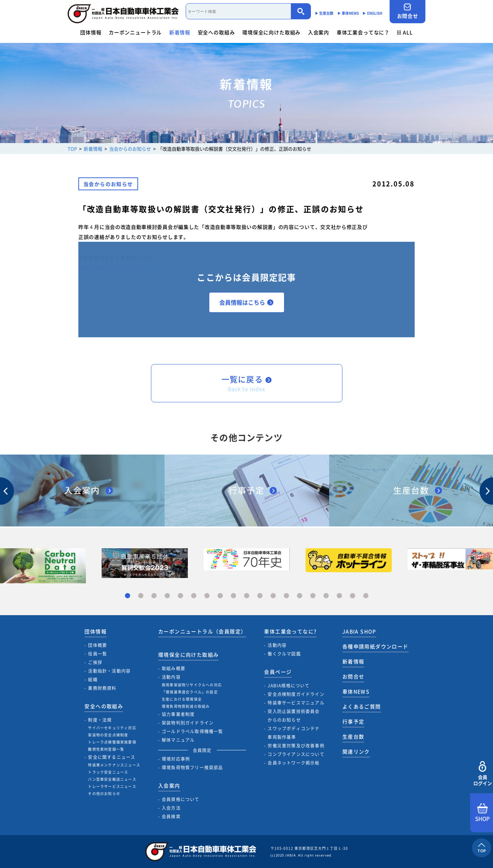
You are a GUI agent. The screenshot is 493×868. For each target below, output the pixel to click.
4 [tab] (167, 596)
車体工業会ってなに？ (363, 32)
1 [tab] (128, 596)
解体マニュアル (178, 740)
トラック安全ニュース (108, 772)
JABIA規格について (289, 686)
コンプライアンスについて (296, 754)
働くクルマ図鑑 (284, 654)
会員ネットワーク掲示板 (294, 763)
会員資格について (181, 799)
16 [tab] (326, 596)
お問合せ (407, 11)
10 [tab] (247, 596)
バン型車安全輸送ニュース (112, 779)
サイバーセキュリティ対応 (112, 728)
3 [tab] (154, 596)
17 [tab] (339, 596)
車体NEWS (356, 691)
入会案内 (319, 32)
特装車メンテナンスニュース (114, 765)
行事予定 (353, 721)
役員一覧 (97, 654)
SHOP (482, 813)
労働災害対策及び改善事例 (296, 746)
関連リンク (356, 751)
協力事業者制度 (178, 714)
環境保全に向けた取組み (271, 32)
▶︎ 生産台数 (324, 13)
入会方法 (171, 808)
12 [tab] (273, 596)
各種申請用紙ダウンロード (375, 646)
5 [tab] (180, 596)
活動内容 (171, 677)
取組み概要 (174, 668)
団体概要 (97, 645)
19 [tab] (366, 596)
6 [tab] (194, 596)
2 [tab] (141, 596)
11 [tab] (260, 596)
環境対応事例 (176, 759)
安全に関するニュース (112, 757)
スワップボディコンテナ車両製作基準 (294, 733)
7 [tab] (207, 596)
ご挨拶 (95, 662)
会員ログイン (482, 774)
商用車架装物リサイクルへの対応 (192, 685)
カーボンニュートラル (135, 32)
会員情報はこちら (246, 302)
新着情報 (180, 32)
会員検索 (171, 816)
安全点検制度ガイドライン (296, 694)
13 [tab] (286, 596)
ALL (405, 32)
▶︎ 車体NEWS (348, 13)
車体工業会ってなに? (290, 631)
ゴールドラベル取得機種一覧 (192, 731)
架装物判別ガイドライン (188, 723)
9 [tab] (233, 596)
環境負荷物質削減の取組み (186, 706)
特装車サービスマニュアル (296, 703)
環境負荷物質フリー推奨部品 (192, 768)
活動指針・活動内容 (109, 671)
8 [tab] (220, 596)
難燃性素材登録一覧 (106, 749)
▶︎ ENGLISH (372, 13)
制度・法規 (100, 720)
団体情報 (91, 32)
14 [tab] (300, 596)
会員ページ (278, 672)
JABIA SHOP (359, 631)
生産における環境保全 (182, 699)
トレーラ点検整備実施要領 (112, 742)
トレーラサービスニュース (112, 786)
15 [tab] (313, 596)
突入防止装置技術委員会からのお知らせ (294, 716)
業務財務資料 (102, 688)
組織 (93, 680)
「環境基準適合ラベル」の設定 (190, 692)
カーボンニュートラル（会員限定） (202, 631)
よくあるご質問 (362, 706)
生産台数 (353, 736)
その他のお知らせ (104, 793)
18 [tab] (353, 596)
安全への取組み (216, 32)
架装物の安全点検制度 (108, 735)
